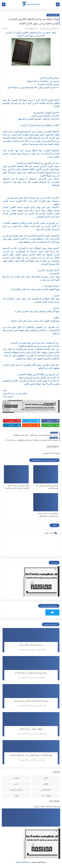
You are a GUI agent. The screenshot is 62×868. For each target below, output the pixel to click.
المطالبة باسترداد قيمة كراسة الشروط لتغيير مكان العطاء (48, 515)
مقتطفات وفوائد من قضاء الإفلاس (31, 729)
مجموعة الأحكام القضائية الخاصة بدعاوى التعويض (31, 701)
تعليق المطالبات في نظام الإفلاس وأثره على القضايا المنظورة (31, 755)
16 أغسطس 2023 (23, 706)
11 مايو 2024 (23, 650)
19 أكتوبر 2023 (23, 678)
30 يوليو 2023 (23, 760)
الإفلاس (46, 784)
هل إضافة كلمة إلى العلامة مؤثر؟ (31, 645)
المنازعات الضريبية (16, 790)
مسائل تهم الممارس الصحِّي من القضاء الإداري (47, 487)
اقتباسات (16, 778)
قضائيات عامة (46, 796)
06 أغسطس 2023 (23, 734)
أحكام (46, 778)
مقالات (16, 796)
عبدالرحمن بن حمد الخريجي (15, 393)
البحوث (16, 784)
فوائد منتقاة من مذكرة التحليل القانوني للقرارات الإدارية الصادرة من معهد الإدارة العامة (17, 487)
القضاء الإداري (53, 15)
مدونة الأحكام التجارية (23, 862)
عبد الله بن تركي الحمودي (36, 650)
